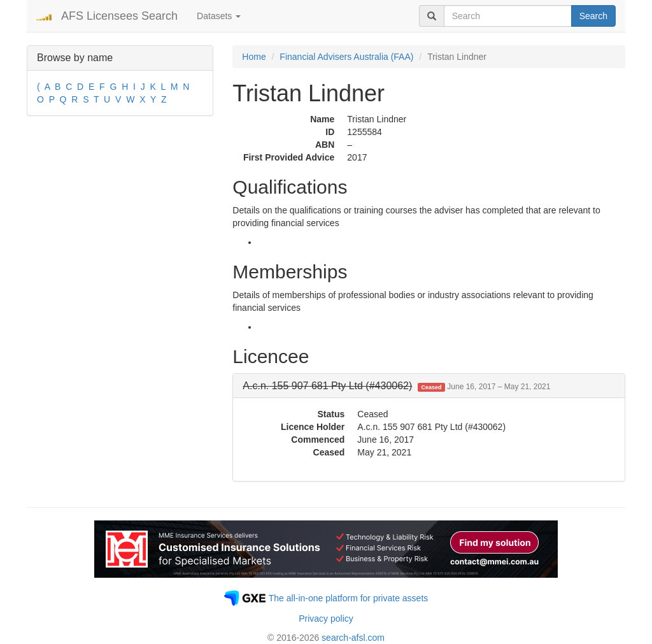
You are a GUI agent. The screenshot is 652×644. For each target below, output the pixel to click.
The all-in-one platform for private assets (349, 598)
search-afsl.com (353, 638)
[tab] (429, 386)
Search (593, 16)
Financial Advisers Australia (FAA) (346, 57)
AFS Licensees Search (119, 16)
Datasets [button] (219, 16)
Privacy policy (326, 619)
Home (254, 57)
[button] (396, 386)
